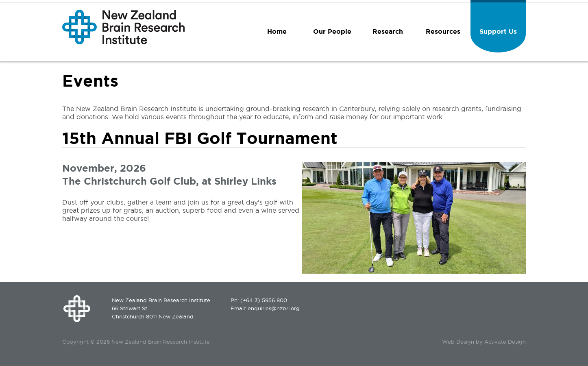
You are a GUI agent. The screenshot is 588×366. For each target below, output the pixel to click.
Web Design (458, 342)
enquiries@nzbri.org (274, 308)
